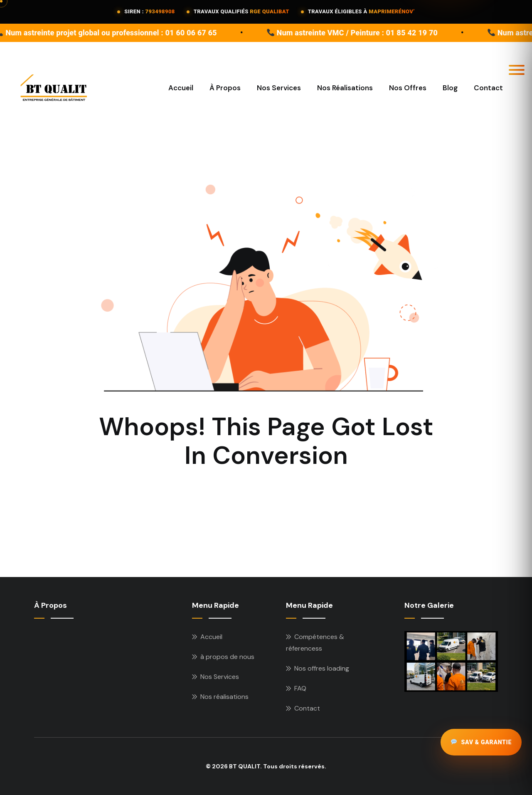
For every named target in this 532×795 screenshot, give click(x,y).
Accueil (181, 88)
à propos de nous (227, 657)
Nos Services (279, 88)
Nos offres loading (322, 668)
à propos (225, 88)
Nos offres (408, 88)
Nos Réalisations (345, 88)
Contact (488, 88)
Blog (450, 88)
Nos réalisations (224, 697)
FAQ (300, 688)
